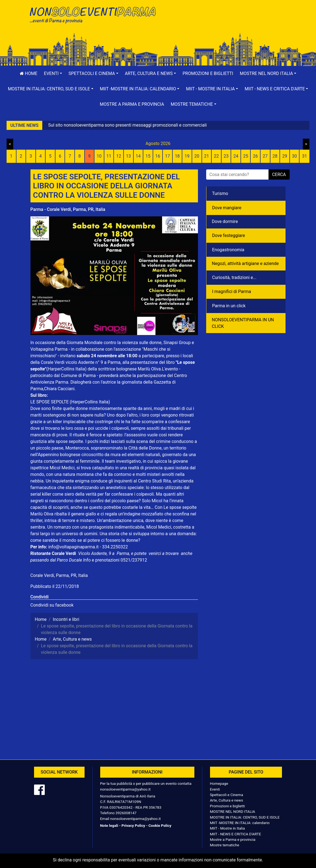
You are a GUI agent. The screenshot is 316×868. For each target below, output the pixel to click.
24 (236, 156)
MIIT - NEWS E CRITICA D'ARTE (236, 834)
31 (304, 156)
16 (158, 156)
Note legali (109, 825)
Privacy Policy (133, 825)
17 (167, 156)
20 (197, 156)
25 (246, 156)
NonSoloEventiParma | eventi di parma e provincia (92, 16)
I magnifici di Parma (232, 291)
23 (226, 156)
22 (216, 156)
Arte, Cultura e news (227, 800)
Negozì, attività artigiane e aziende (245, 263)
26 (255, 156)
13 (128, 156)
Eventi (215, 789)
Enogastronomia (228, 250)
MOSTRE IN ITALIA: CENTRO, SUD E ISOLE (245, 817)
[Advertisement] (224, 22)
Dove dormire (225, 221)
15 (148, 156)
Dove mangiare (227, 208)
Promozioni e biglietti (208, 73)
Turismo (220, 193)
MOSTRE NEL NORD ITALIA (233, 811)
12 (119, 156)
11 (109, 156)
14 (138, 156)
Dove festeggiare (229, 235)
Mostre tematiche (225, 845)
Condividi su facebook (52, 605)
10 (99, 156)
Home (29, 73)
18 (177, 156)
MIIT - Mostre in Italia (227, 828)
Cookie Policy (160, 825)
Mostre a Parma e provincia (132, 104)
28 (275, 156)
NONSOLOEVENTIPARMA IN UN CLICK (243, 323)
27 (265, 156)
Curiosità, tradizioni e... (234, 277)
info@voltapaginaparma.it (74, 547)
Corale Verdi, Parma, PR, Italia (59, 575)
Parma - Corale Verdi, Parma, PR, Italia (68, 209)
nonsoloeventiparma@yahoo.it (125, 789)
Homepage (219, 783)
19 (187, 156)
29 (285, 156)
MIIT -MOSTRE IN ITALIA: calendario (240, 823)
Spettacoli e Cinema (227, 795)
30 (295, 156)
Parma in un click (229, 306)
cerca (279, 175)
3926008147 (126, 813)
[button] (53, 74)
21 (206, 156)
